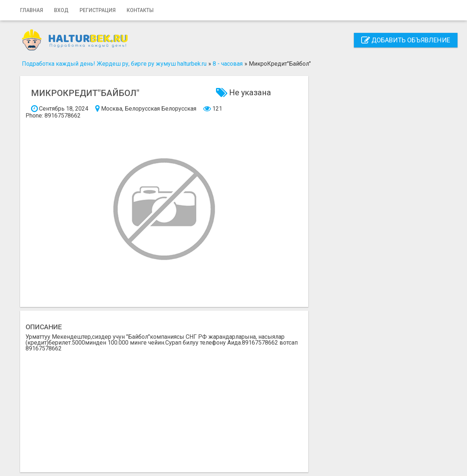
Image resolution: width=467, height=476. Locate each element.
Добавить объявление (406, 40)
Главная (32, 10)
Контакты (140, 10)
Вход (61, 10)
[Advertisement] (164, 406)
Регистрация (98, 10)
